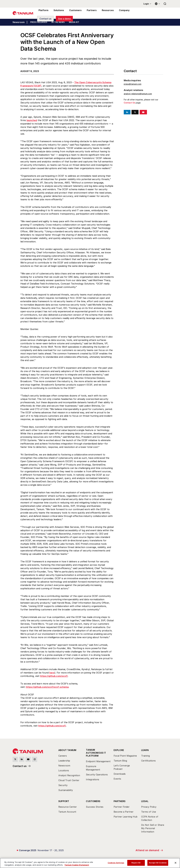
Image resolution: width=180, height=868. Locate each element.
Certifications (148, 761)
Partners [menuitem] (90, 13)
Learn (145, 750)
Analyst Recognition (69, 775)
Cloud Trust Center (69, 780)
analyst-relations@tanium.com (138, 94)
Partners (120, 801)
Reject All (136, 863)
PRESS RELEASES (39, 22)
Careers (63, 756)
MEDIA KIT (74, 22)
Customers (93, 801)
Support (64, 801)
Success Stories (95, 807)
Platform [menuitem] (43, 13)
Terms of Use (149, 812)
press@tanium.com (133, 84)
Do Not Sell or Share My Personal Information (153, 828)
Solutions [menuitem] (58, 13)
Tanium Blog (120, 761)
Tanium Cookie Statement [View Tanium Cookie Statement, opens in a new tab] (77, 865)
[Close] (175, 863)
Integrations (93, 779)
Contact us (20, 766)
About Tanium (67, 750)
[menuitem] (71, 771)
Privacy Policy (149, 807)
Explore (119, 750)
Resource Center (68, 807)
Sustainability (66, 790)
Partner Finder (122, 807)
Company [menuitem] (121, 13)
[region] (90, 863)
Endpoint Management (98, 761)
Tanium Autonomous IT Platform (96, 753)
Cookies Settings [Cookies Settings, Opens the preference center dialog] (116, 863)
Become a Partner (124, 812)
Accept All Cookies (158, 863)
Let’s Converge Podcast (122, 767)
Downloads (120, 774)
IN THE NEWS (58, 22)
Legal (145, 801)
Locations (64, 770)
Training (145, 756)
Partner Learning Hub (126, 817)
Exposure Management (93, 768)
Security (63, 785)
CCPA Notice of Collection (150, 818)
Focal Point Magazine (125, 756)
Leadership (64, 761)
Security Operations (97, 775)
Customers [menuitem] (74, 13)
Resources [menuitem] (105, 13)
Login (146, 4)
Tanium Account (67, 812)
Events (117, 779)
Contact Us (129, 103)
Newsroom (19, 22)
